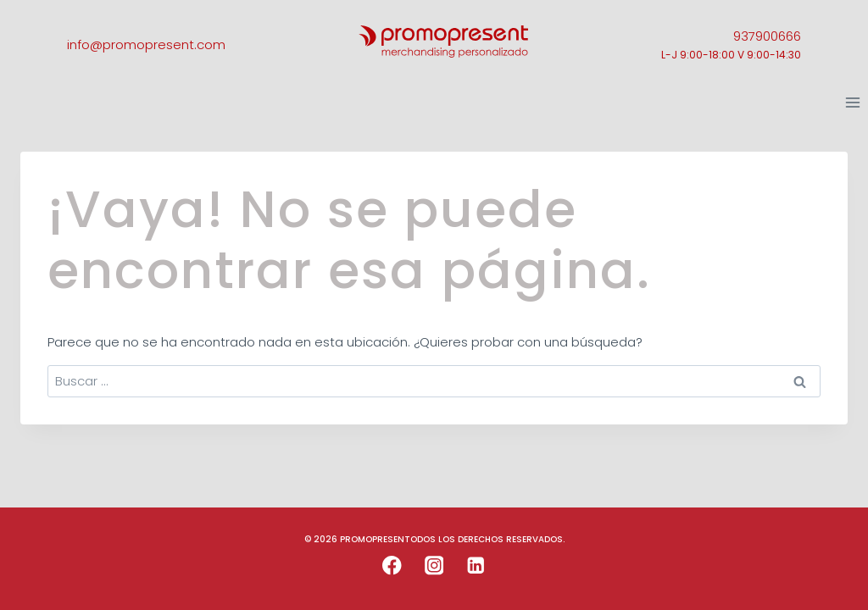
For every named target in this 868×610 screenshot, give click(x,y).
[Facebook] (392, 566)
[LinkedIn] (476, 566)
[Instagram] (434, 566)
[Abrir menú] (852, 103)
